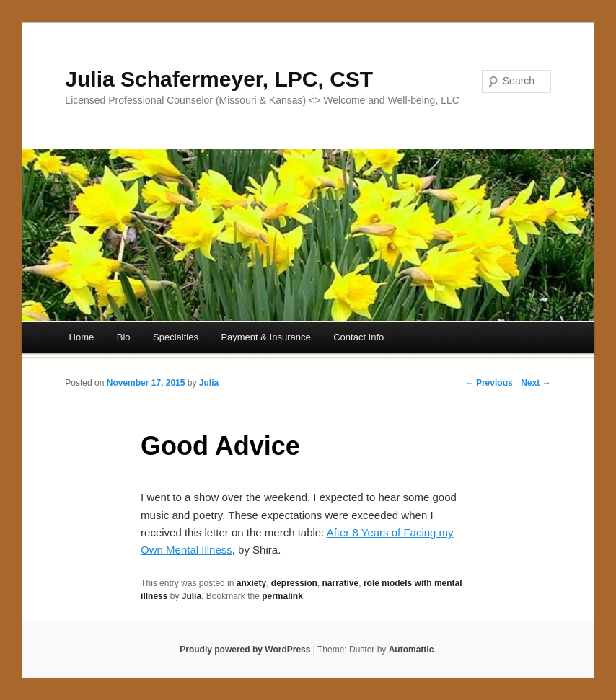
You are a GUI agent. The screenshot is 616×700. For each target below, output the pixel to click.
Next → (536, 383)
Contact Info (358, 337)
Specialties (176, 337)
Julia (209, 383)
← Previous (489, 383)
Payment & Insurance (265, 337)
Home (82, 337)
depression (294, 583)
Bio (124, 337)
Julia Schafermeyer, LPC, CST (219, 79)
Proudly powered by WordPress (245, 650)
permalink (282, 596)
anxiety (251, 583)
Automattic (412, 650)
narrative (341, 583)
